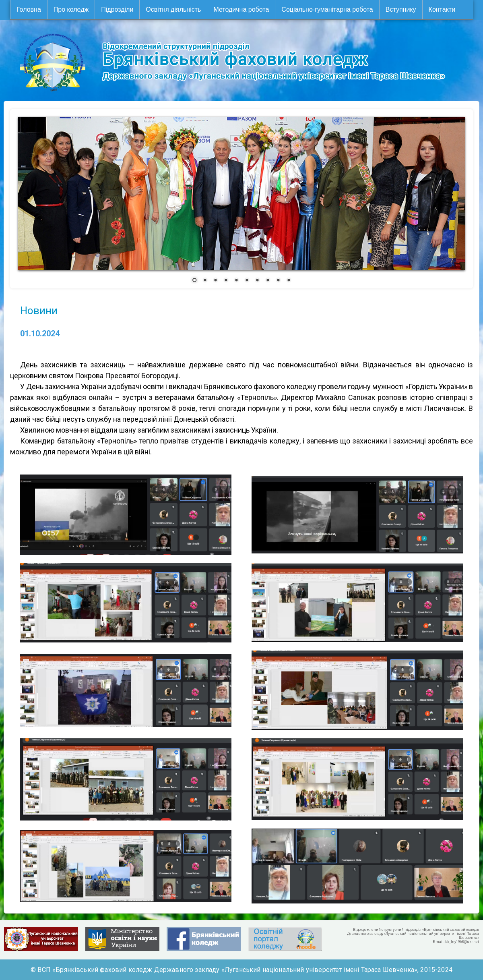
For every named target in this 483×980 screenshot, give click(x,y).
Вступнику (401, 9)
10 (289, 281)
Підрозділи (117, 9)
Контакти (442, 9)
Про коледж (71, 9)
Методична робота (241, 9)
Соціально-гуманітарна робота (327, 9)
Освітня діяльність (173, 9)
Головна (29, 9)
